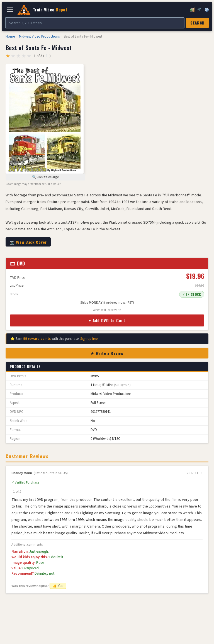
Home (10, 36)
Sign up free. (89, 339)
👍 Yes (58, 586)
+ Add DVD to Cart (107, 320)
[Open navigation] (10, 10)
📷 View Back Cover (28, 242)
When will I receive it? (107, 310)
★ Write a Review (107, 353)
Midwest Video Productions (39, 36)
